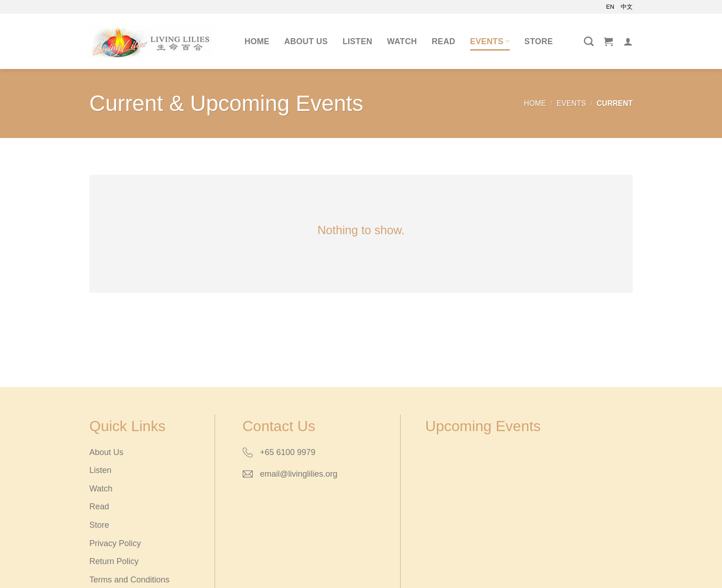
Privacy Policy (115, 543)
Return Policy (114, 561)
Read (444, 41)
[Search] (589, 41)
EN (610, 7)
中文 (627, 7)
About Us (306, 41)
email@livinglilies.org (299, 474)
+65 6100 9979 (288, 452)
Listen (358, 41)
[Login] (628, 41)
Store (539, 41)
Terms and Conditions (129, 580)
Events (490, 41)
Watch (402, 41)
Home (257, 41)
